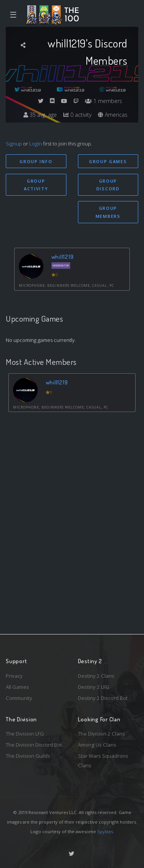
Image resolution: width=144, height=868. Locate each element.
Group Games (108, 161)
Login (36, 144)
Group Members (108, 212)
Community (19, 698)
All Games (17, 687)
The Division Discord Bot (34, 745)
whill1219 (63, 257)
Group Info (36, 161)
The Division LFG (25, 734)
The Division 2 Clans (102, 734)
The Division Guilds (28, 756)
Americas (113, 115)
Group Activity (36, 185)
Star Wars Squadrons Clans (103, 761)
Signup (14, 144)
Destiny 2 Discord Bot (103, 698)
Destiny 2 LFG (94, 687)
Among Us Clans (97, 745)
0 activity (77, 115)
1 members (103, 101)
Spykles (105, 831)
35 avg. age (40, 115)
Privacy (14, 676)
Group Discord (108, 185)
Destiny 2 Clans (96, 676)
